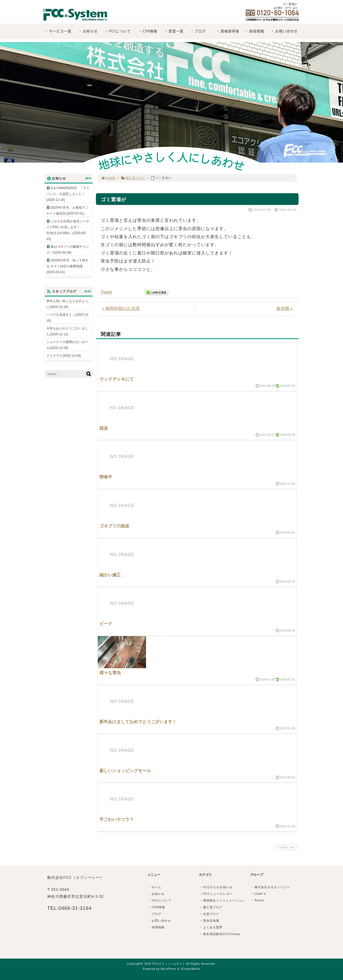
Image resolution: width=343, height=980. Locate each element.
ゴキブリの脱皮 (114, 526)
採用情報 (254, 31)
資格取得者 (228, 31)
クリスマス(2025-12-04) (64, 356)
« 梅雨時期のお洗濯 (121, 308)
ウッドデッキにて (117, 379)
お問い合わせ (284, 31)
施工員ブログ (133, 178)
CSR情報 (148, 31)
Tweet (106, 292)
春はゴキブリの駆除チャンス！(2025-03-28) (68, 250)
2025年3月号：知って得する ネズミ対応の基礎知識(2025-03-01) (67, 266)
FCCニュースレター (216, 894)
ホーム (155, 887)
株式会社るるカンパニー (270, 887)
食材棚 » (284, 308)
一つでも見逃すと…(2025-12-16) (68, 318)
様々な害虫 (110, 673)
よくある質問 (211, 927)
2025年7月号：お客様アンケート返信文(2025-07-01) (67, 211)
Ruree (257, 900)
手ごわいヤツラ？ (117, 819)
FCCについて (118, 31)
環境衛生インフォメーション (222, 900)
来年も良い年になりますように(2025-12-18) (67, 304)
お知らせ (88, 31)
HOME (108, 178)
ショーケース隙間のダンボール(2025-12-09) (67, 345)
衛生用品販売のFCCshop (220, 934)
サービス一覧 (58, 31)
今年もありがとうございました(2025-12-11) (67, 331)
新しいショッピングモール (125, 771)
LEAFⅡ (259, 894)
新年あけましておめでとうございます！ (138, 722)
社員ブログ (209, 914)
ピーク (106, 624)
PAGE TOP (285, 847)
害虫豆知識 (209, 921)
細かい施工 (110, 575)
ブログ (198, 31)
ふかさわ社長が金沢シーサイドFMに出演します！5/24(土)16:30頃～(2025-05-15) (68, 230)
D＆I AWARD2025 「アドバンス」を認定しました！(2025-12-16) (68, 194)
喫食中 (106, 477)
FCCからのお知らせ (216, 887)
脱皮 (104, 428)
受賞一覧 (174, 31)
